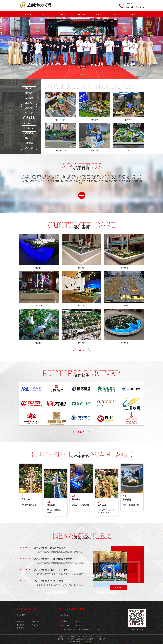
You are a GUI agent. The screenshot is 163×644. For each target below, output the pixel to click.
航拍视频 (29, 133)
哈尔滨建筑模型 (81, 639)
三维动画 (29, 128)
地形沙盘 (29, 93)
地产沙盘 (29, 88)
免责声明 (88, 642)
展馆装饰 (29, 143)
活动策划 (29, 148)
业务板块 (64, 14)
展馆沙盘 (29, 108)
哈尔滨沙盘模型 (70, 639)
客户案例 (81, 14)
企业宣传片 (29, 124)
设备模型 (29, 98)
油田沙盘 (29, 103)
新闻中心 (99, 14)
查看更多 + (81, 350)
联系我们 (135, 14)
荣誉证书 (117, 14)
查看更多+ (119, 587)
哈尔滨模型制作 (92, 639)
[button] (78, 74)
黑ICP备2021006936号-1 (96, 637)
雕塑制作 (29, 138)
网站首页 (28, 14)
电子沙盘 (29, 113)
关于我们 (46, 14)
